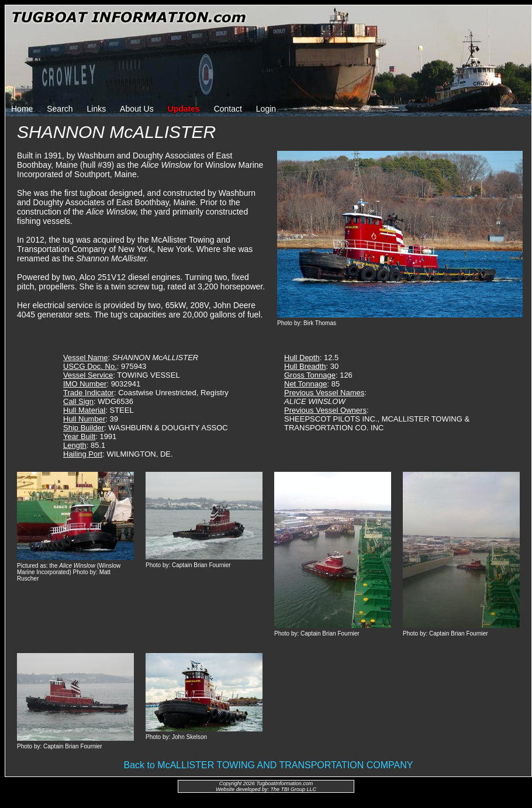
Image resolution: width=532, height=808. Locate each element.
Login (266, 109)
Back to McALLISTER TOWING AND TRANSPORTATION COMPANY (269, 765)
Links (97, 109)
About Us (137, 109)
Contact (228, 109)
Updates (184, 109)
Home (22, 109)
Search (60, 109)
